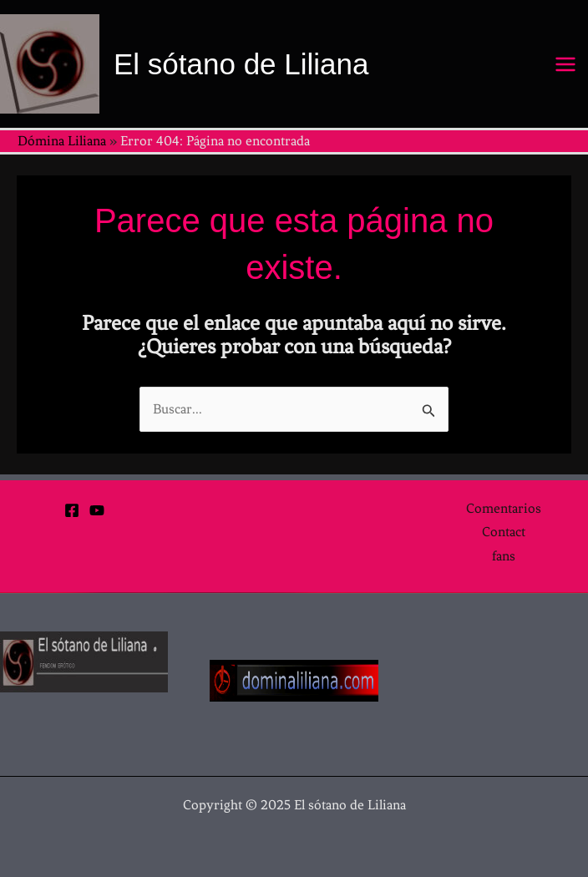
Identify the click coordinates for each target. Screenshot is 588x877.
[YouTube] (97, 510)
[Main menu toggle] (566, 64)
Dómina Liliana (62, 141)
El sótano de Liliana (241, 64)
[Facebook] (72, 510)
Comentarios (504, 508)
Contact (504, 532)
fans (504, 556)
